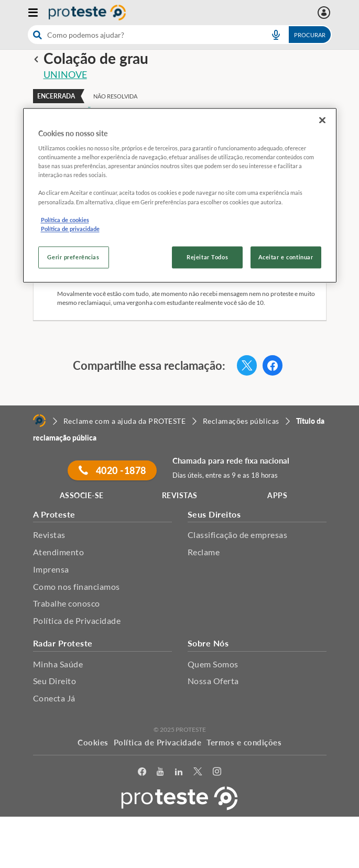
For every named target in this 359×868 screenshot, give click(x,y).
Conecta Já (54, 698)
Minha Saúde (58, 664)
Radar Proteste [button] (63, 643)
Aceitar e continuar (286, 257)
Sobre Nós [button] (208, 643)
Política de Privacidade (77, 620)
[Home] (39, 421)
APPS (277, 495)
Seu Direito (55, 681)
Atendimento (59, 552)
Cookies (93, 742)
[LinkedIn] (179, 772)
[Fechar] (322, 120)
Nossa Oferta (213, 681)
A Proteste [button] (54, 514)
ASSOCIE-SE (82, 495)
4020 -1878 (112, 470)
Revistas (49, 535)
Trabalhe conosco (67, 603)
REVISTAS (180, 495)
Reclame (204, 552)
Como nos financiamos (77, 586)
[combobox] (180, 35)
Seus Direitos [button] (214, 514)
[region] (180, 195)
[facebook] (142, 772)
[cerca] (144, 35)
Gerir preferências (73, 257)
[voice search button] (276, 35)
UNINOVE (65, 74)
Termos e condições (244, 742)
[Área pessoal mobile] (325, 13)
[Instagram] (217, 772)
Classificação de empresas (238, 535)
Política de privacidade (70, 229)
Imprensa (51, 569)
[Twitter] (198, 772)
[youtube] (160, 772)
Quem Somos (213, 664)
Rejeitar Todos (207, 257)
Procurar (310, 35)
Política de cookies (65, 220)
